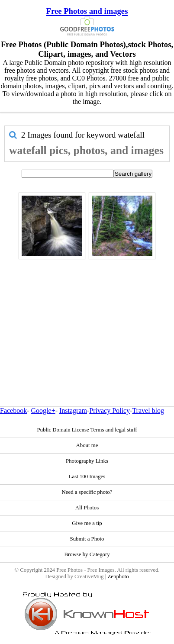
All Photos (87, 508)
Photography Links (87, 461)
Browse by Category (87, 554)
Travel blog (148, 411)
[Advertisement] (85, 314)
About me (87, 445)
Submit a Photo (87, 539)
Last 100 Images (87, 477)
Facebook (13, 411)
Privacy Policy (110, 411)
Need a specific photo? (87, 492)
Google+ (43, 411)
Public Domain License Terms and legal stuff (87, 430)
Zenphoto (118, 576)
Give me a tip (87, 523)
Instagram (73, 411)
